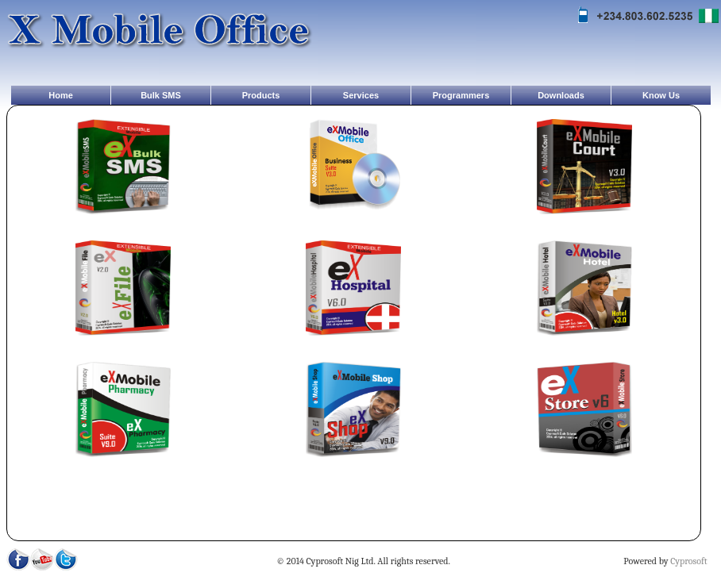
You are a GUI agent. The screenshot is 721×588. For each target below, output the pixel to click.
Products (261, 95)
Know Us (661, 95)
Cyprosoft (689, 561)
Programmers (461, 95)
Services (361, 95)
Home (61, 95)
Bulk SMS (161, 95)
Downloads (561, 95)
